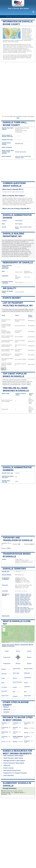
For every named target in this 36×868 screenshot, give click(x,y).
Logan (3, 678)
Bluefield (15, 742)
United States (19, 221)
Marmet (18, 651)
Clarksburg (4, 736)
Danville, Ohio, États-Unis (22, 607)
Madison (17, 645)
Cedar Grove (5, 696)
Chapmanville (24, 645)
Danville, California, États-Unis (23, 595)
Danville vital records (21, 152)
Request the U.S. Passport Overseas (15, 773)
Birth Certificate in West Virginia (13, 756)
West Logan (16, 673)
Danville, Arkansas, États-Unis (23, 594)
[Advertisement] (18, 88)
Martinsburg (5, 732)
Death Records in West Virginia (13, 758)
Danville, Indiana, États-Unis (23, 599)
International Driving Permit (12, 770)
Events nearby (12, 298)
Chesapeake (27, 678)
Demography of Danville (18, 263)
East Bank (4, 691)
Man (14, 692)
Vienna (3, 742)
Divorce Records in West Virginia (14, 763)
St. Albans (4, 687)
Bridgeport (27, 741)
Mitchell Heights (28, 669)
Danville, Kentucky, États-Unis (23, 603)
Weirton (26, 728)
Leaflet (12, 642)
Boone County (18, 17)
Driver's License (8, 768)
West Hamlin (27, 696)
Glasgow (15, 696)
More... (3, 369)
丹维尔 (9, 548)
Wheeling (15, 727)
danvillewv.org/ (19, 144)
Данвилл (32, 544)
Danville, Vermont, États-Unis (23, 610)
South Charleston (17, 682)
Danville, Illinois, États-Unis (22, 598)
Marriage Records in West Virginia (14, 761)
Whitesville (27, 673)
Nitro (25, 692)
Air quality (10, 288)
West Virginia (9, 17)
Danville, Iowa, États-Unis (22, 601)
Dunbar (15, 687)
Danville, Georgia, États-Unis (23, 597)
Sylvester (12, 646)
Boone (17, 227)
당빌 (19, 544)
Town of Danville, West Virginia (18, 8)
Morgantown (27, 723)
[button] (4, 628)
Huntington (16, 723)
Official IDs (7, 766)
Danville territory (14, 569)
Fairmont (15, 732)
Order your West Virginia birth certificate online (23, 157)
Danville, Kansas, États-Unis (23, 602)
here (18, 118)
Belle (3, 683)
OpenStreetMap (24, 642)
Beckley (26, 733)
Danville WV (27, 17)
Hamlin (7, 651)
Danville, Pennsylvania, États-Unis (24, 609)
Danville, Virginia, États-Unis (23, 611)
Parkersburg (5, 727)
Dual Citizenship (9, 775)
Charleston (27, 687)
